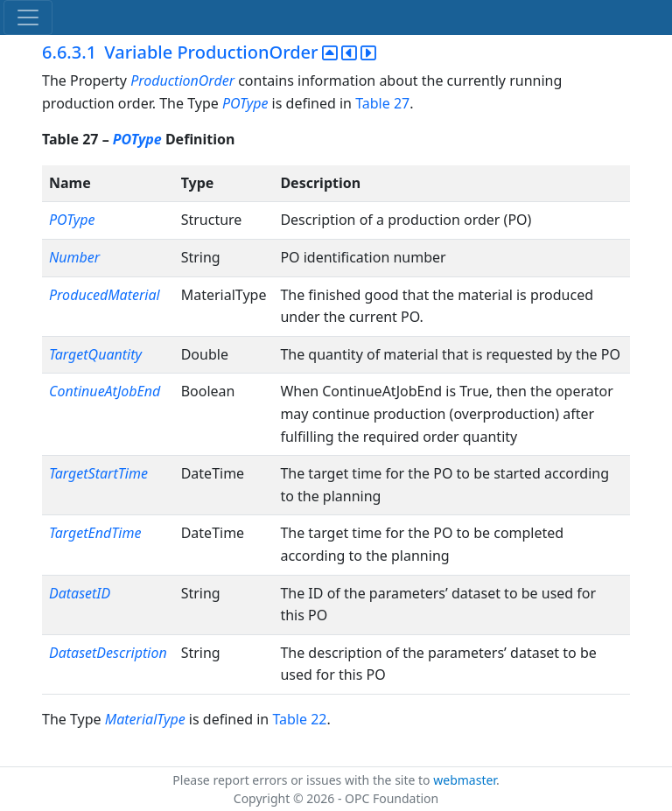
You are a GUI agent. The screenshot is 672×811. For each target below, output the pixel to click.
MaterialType (145, 719)
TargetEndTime (95, 533)
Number (74, 257)
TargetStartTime (98, 473)
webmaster (465, 780)
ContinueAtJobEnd (105, 391)
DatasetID (80, 593)
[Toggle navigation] (28, 17)
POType (245, 103)
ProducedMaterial (105, 295)
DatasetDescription (108, 653)
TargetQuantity (95, 354)
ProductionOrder (182, 80)
